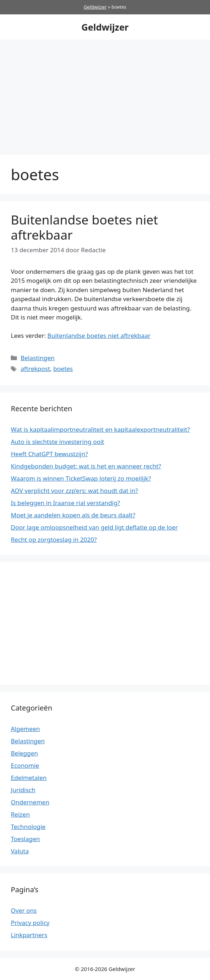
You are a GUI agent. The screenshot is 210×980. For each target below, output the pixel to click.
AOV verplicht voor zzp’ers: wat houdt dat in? (74, 491)
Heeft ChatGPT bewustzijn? (49, 454)
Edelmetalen (29, 778)
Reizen (20, 814)
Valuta (20, 851)
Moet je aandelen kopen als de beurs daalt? (73, 515)
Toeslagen (25, 839)
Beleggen (24, 753)
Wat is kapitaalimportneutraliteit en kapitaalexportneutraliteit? (100, 429)
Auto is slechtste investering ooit (57, 442)
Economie (25, 765)
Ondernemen (30, 802)
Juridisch (23, 790)
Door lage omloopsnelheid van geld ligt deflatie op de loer (94, 527)
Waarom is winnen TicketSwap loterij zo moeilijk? (81, 478)
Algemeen (25, 729)
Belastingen (37, 358)
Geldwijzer (95, 7)
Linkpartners (29, 935)
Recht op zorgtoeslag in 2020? (54, 539)
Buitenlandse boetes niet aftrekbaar (84, 227)
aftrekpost (35, 369)
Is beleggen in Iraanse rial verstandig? (65, 503)
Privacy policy (30, 923)
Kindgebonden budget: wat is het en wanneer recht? (86, 466)
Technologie (28, 827)
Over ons (24, 910)
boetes (63, 369)
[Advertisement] (105, 94)
